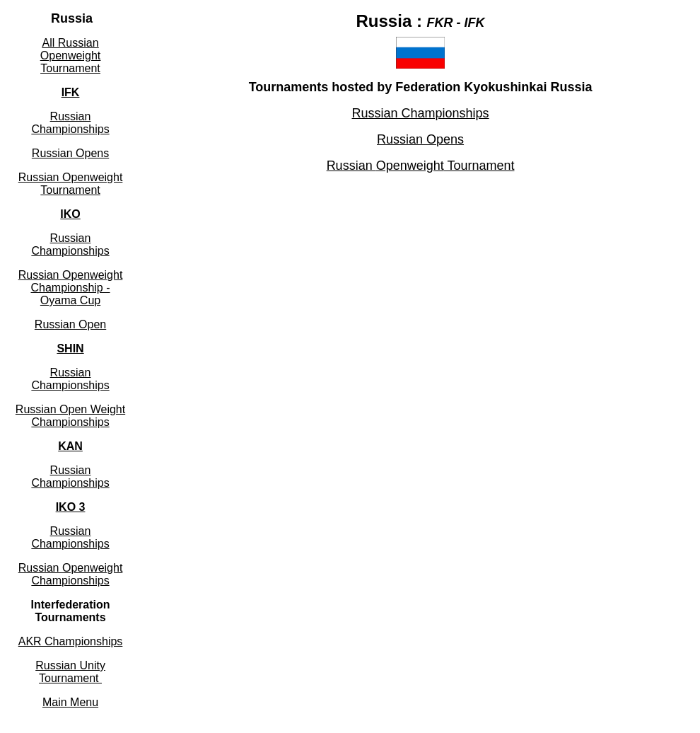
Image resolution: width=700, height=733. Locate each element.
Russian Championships (70, 477)
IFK (71, 92)
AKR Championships (71, 641)
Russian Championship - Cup (71, 288)
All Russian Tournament (70, 56)
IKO (70, 214)
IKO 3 (71, 507)
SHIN (70, 348)
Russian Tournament (71, 184)
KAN (70, 446)
